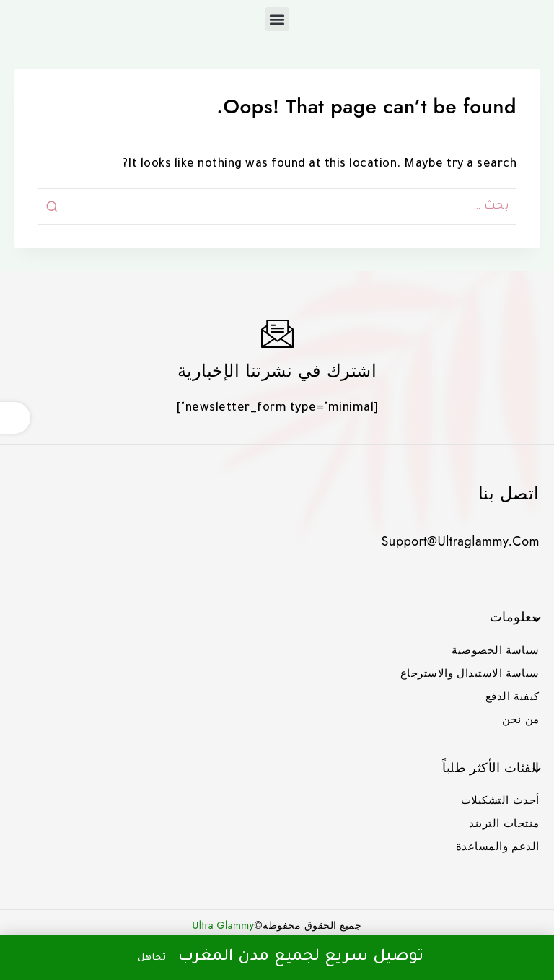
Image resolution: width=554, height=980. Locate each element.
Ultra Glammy (224, 925)
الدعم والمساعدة (498, 846)
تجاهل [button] (152, 958)
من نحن (521, 719)
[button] (277, 19)
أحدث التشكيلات (500, 800)
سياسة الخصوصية (496, 650)
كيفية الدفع (513, 696)
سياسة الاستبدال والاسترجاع (470, 673)
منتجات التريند (504, 823)
